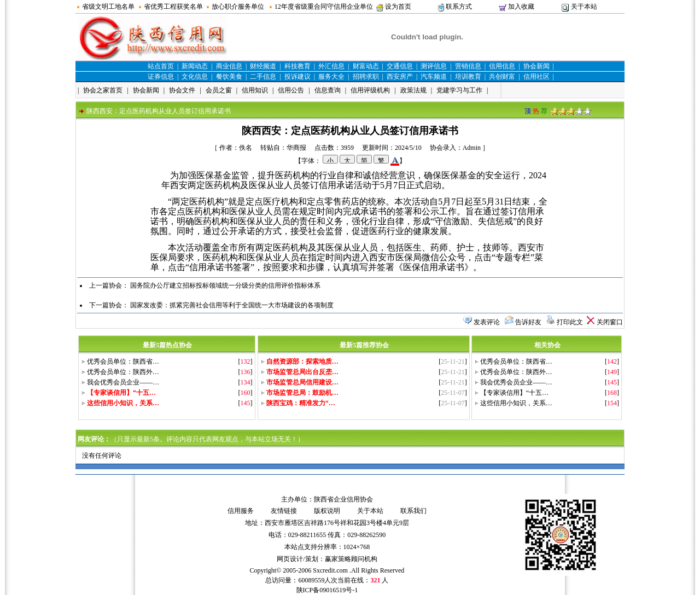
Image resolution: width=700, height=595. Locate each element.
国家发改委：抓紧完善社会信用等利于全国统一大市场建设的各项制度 (232, 305)
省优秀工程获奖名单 (173, 7)
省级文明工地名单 (108, 7)
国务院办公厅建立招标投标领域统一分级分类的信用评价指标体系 (225, 285)
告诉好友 (528, 322)
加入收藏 (521, 7)
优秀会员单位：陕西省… (123, 361)
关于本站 (584, 7)
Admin (472, 148)
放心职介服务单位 (238, 7)
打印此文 (570, 322)
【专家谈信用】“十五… (514, 393)
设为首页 (398, 7)
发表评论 (487, 322)
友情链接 (284, 511)
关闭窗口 (610, 322)
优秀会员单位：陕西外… (123, 372)
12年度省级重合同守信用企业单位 (324, 7)
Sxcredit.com (330, 570)
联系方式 (459, 7)
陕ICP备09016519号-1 (327, 590)
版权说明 (327, 511)
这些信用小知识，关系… (516, 403)
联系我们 (413, 511)
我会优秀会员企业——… (123, 382)
